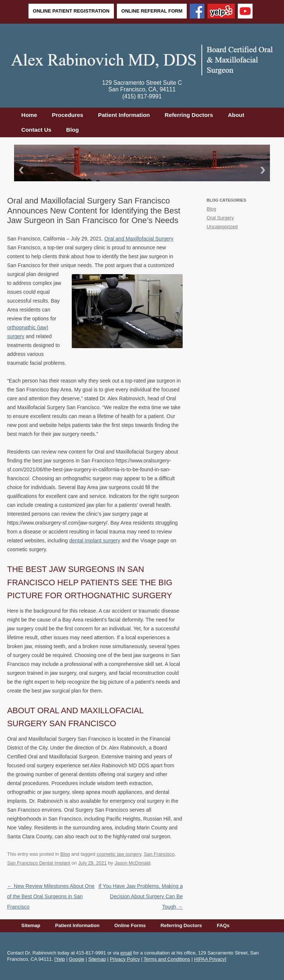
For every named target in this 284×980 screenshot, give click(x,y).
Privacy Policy (125, 959)
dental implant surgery (95, 540)
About (236, 115)
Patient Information (124, 115)
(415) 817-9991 (142, 96)
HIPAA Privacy (210, 959)
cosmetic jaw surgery (119, 854)
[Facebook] (197, 12)
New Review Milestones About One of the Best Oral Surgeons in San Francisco (51, 896)
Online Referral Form (152, 11)
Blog (72, 130)
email (126, 953)
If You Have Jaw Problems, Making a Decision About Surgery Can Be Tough (141, 896)
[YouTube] (245, 12)
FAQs (223, 925)
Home (29, 115)
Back (20, 170)
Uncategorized (222, 227)
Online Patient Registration (71, 11)
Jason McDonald (133, 863)
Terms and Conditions (167, 959)
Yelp (60, 959)
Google (77, 959)
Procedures (67, 115)
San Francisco (159, 854)
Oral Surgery (220, 218)
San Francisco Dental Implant (39, 863)
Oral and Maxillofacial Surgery (139, 239)
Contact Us (36, 130)
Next (264, 170)
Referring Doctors (189, 115)
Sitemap (31, 925)
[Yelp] (221, 12)
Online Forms (130, 925)
